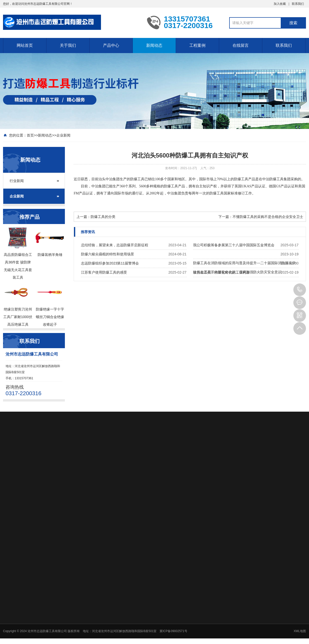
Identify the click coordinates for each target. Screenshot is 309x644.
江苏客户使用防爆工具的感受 (104, 272)
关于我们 (68, 45)
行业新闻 (17, 181)
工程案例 (197, 45)
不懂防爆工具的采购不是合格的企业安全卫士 (268, 217)
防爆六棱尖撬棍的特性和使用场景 (108, 254)
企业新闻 (63, 135)
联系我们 (298, 4)
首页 (30, 135)
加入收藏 (280, 4)
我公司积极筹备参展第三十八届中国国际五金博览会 (234, 245)
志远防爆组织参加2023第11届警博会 (110, 263)
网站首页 (25, 45)
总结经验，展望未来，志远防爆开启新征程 (115, 245)
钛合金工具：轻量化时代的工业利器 (221, 272)
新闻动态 (154, 45)
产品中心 (111, 45)
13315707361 (300, 290)
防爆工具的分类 (103, 217)
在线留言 (241, 45)
